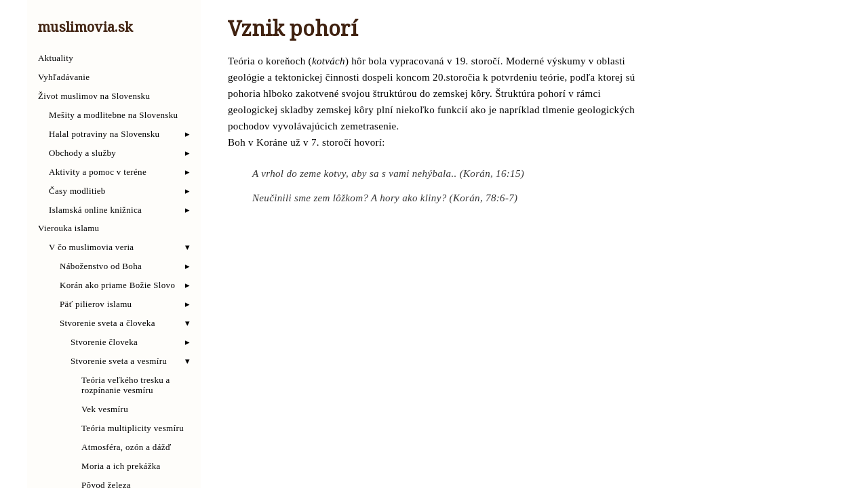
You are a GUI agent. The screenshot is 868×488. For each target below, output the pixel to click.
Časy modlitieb (77, 191)
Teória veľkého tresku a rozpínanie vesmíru (126, 385)
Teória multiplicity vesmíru (133, 428)
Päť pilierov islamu (96, 304)
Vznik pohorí (293, 32)
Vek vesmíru (105, 409)
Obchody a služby (82, 153)
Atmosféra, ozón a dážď (126, 447)
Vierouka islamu (68, 228)
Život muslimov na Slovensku (94, 96)
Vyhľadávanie (64, 77)
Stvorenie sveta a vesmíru (119, 361)
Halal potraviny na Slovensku (104, 134)
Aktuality (56, 58)
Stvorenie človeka (104, 342)
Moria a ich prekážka (121, 466)
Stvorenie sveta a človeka (107, 323)
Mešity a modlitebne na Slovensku (113, 115)
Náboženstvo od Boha (101, 266)
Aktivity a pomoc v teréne (98, 172)
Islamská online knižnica (95, 210)
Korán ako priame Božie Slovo (117, 285)
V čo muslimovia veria (91, 247)
